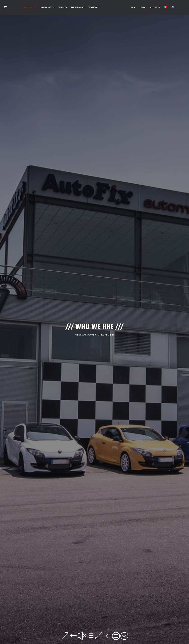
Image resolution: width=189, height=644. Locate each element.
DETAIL (143, 8)
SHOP (133, 8)
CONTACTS (155, 8)
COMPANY (27, 8)
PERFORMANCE (78, 8)
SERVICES (63, 8)
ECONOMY (94, 8)
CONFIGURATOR (47, 8)
